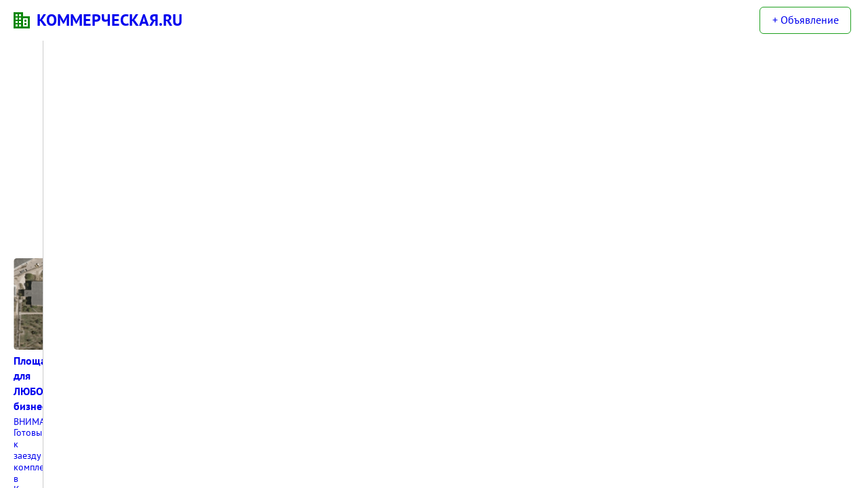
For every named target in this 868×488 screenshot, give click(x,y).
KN (22, 20)
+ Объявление (806, 20)
